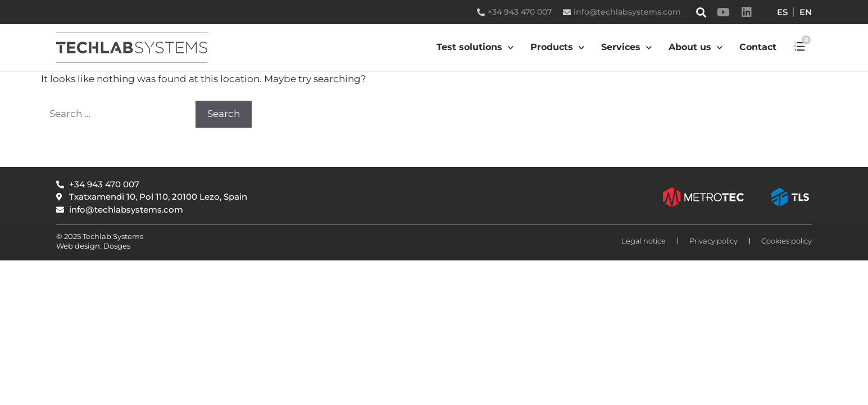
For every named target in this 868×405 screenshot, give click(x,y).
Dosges (116, 246)
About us (696, 48)
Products (557, 48)
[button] (701, 12)
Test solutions (475, 48)
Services (626, 48)
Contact (758, 47)
